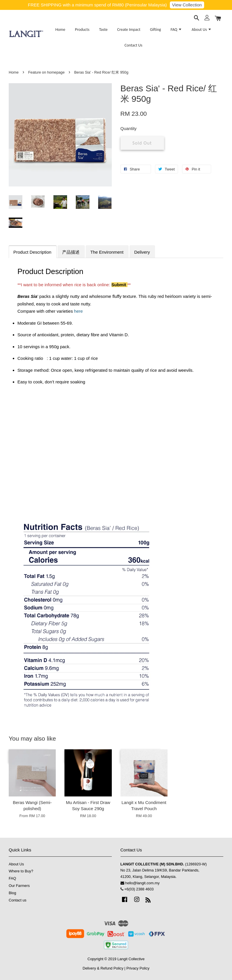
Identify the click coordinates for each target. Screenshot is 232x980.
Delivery (142, 252)
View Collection (187, 5)
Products (82, 30)
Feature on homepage (46, 72)
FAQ (176, 30)
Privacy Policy (138, 968)
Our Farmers (19, 886)
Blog (12, 893)
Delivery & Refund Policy (103, 968)
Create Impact (129, 30)
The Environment (107, 252)
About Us (202, 30)
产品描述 (71, 252)
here (78, 311)
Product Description (32, 252)
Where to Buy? (21, 871)
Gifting (156, 30)
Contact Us (134, 45)
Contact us (18, 900)
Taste (103, 30)
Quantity (129, 128)
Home (60, 30)
